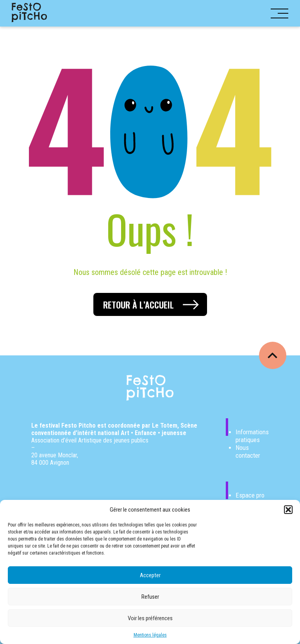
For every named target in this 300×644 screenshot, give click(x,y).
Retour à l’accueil (138, 305)
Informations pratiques (252, 436)
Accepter (150, 575)
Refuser (150, 597)
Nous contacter (248, 451)
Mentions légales (150, 635)
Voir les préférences (150, 618)
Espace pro (250, 495)
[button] (288, 510)
